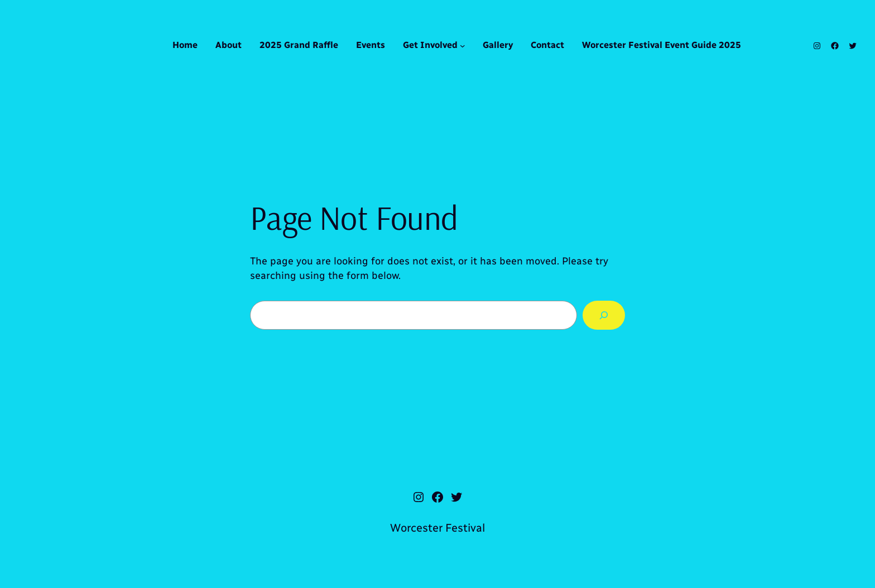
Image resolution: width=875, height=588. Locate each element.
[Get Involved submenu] (463, 46)
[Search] (604, 315)
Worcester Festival (437, 528)
